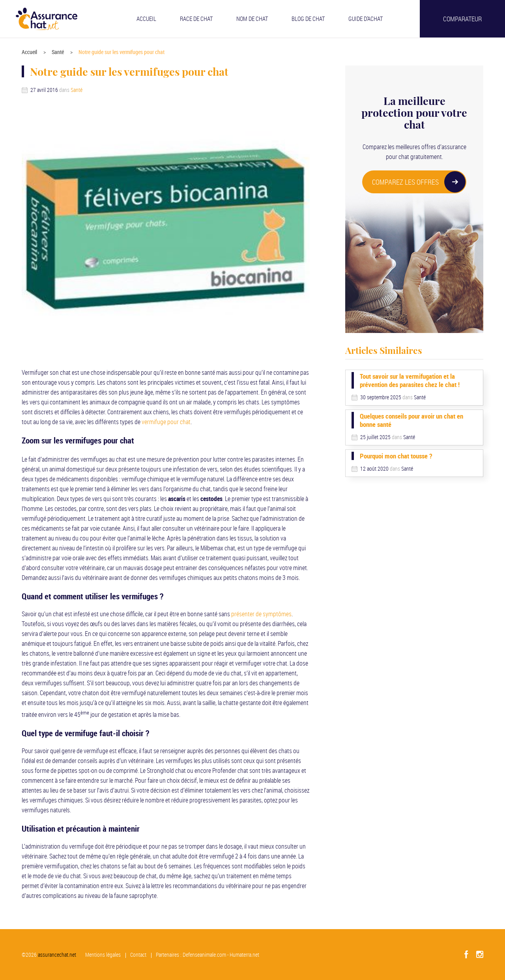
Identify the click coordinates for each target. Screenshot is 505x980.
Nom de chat (252, 19)
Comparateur (462, 19)
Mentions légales (103, 955)
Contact (139, 955)
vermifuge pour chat (166, 422)
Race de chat (196, 19)
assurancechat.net (57, 955)
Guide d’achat (366, 19)
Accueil (146, 19)
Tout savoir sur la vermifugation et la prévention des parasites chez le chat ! (410, 380)
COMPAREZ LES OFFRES (419, 182)
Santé (58, 52)
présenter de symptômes (261, 614)
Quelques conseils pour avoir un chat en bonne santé (411, 420)
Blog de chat (308, 19)
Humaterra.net (245, 955)
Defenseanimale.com (205, 955)
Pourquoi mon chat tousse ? (396, 456)
